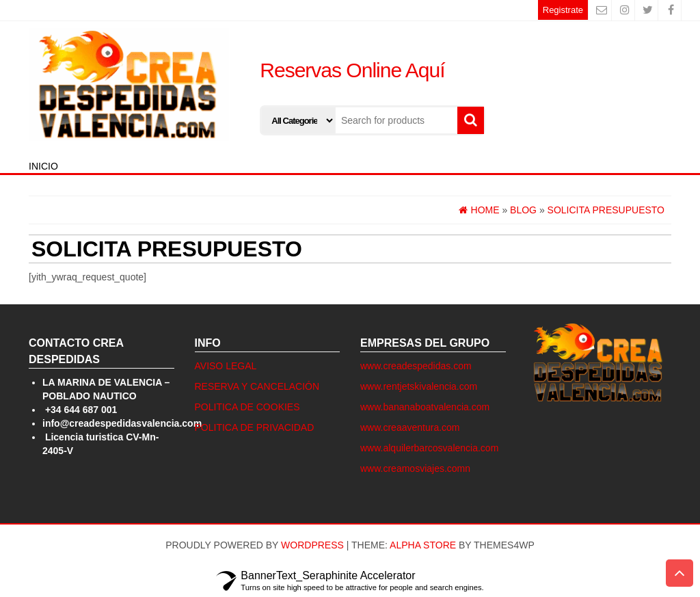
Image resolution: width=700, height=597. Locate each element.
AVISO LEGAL (226, 366)
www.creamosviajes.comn (415, 468)
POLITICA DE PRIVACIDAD (255, 427)
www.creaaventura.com (410, 427)
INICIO (43, 166)
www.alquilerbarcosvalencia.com (429, 448)
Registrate (563, 10)
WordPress (312, 545)
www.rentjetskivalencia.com (419, 386)
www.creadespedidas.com (416, 366)
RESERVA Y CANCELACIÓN (257, 386)
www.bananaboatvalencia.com (425, 407)
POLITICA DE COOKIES (247, 407)
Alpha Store (423, 545)
